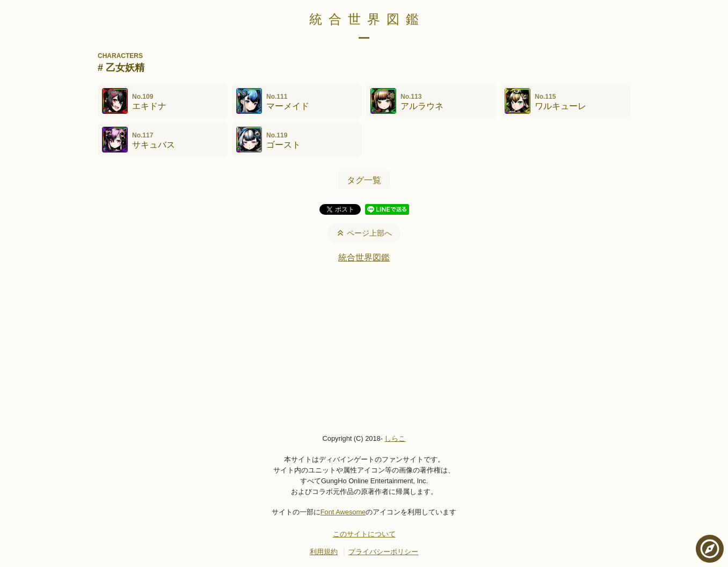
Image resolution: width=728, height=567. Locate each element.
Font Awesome (343, 512)
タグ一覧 (364, 180)
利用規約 (324, 552)
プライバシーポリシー (383, 552)
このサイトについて (364, 534)
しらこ (395, 438)
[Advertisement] (364, 348)
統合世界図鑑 (367, 19)
